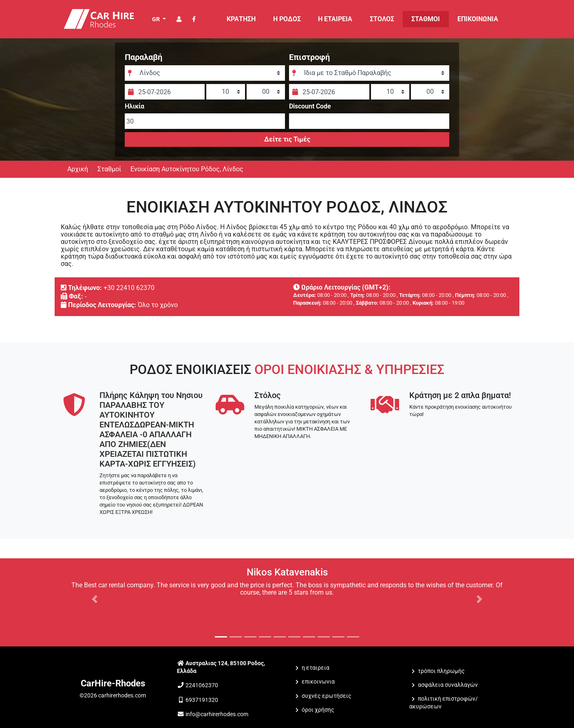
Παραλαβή (143, 57)
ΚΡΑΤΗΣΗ (241, 19)
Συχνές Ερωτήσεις (327, 696)
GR (157, 19)
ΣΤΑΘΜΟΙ (426, 19)
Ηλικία (135, 106)
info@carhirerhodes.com (217, 714)
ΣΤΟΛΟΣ (382, 19)
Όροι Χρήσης (318, 710)
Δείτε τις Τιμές (287, 139)
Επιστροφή (309, 57)
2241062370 (202, 685)
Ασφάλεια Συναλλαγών (448, 685)
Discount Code (310, 106)
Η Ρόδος (287, 19)
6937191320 (202, 700)
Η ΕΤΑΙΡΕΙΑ (335, 19)
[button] (95, 599)
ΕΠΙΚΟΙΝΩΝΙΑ (478, 19)
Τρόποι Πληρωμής (441, 671)
